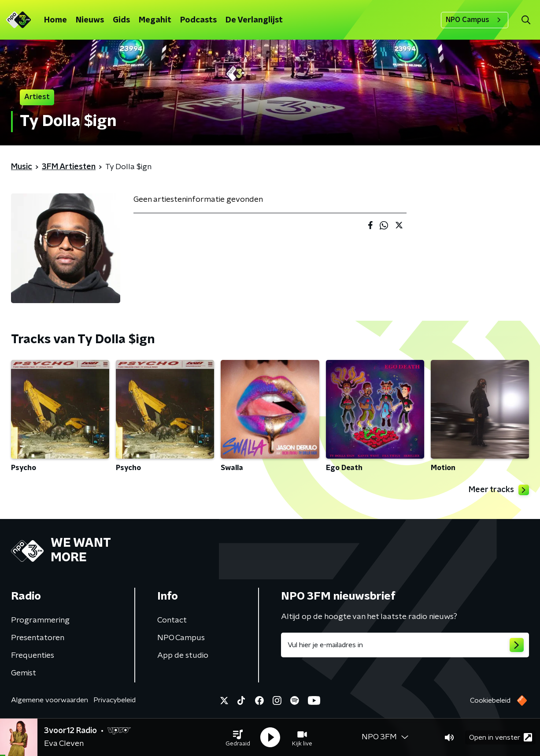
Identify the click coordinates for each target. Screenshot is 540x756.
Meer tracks (499, 490)
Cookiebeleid (490, 700)
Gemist (24, 673)
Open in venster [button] (501, 737)
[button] (238, 737)
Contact (172, 620)
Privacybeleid (115, 700)
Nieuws (90, 20)
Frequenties (33, 656)
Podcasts (198, 20)
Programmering (40, 620)
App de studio (183, 656)
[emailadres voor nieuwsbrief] (405, 645)
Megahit (155, 20)
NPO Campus (475, 20)
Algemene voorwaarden (50, 700)
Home (55, 20)
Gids (121, 20)
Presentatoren (38, 638)
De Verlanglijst (254, 20)
